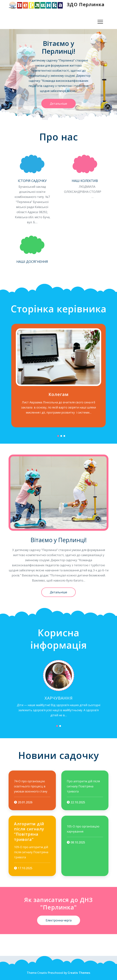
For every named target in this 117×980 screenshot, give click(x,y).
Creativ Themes (79, 973)
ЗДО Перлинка (86, 4)
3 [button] (64, 436)
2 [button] (61, 436)
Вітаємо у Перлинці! (58, 47)
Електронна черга (59, 920)
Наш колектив (85, 181)
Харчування (59, 698)
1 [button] (58, 436)
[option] (58, 74)
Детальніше (58, 104)
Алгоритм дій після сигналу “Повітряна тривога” (29, 831)
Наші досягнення (32, 262)
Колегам (59, 394)
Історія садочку (32, 181)
